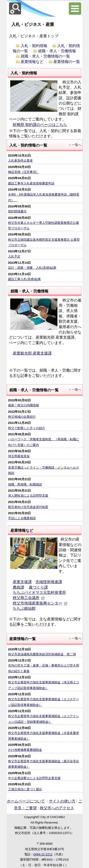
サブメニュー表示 (74, 8)
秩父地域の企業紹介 (22, 417)
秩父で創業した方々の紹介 (27, 428)
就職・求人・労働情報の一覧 (45, 56)
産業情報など (32, 62)
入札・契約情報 (34, 46)
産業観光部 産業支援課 (32, 353)
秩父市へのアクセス (57, 808)
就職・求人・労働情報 (57, 51)
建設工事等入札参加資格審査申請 (31, 183)
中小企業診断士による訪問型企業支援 (34, 778)
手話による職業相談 (22, 518)
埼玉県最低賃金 (19, 456)
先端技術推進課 (49, 582)
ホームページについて (26, 801)
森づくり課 (38, 587)
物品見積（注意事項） (23, 172)
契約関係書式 (17, 211)
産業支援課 (22, 582)
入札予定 (14, 257)
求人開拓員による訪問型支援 (28, 496)
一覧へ (75, 145)
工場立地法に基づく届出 (25, 789)
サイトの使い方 (62, 801)
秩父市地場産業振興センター (40, 603)
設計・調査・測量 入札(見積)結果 (32, 268)
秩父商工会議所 (29, 598)
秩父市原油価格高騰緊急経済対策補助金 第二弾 (42, 654)
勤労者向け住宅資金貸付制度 (28, 507)
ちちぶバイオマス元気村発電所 (39, 592)
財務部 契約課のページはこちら (40, 125)
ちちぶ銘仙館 (24, 608)
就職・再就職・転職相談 (25, 484)
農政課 (19, 587)
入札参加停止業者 (20, 161)
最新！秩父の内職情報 (23, 405)
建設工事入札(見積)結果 (25, 279)
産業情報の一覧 (67, 62)
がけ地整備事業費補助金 (25, 750)
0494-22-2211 (43, 854)
